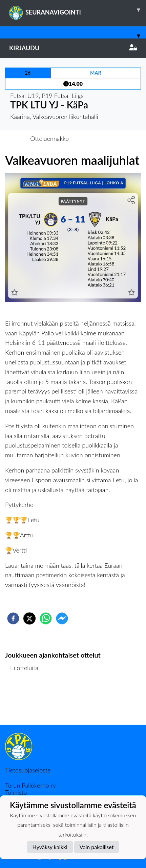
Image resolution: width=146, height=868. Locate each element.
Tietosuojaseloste (28, 770)
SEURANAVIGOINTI (78, 10)
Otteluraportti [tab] (98, 138)
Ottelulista (27, 702)
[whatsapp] (46, 618)
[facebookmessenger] (62, 618)
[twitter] (29, 618)
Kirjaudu (73, 48)
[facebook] (13, 618)
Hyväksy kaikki (50, 847)
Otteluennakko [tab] (49, 138)
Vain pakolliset (97, 847)
